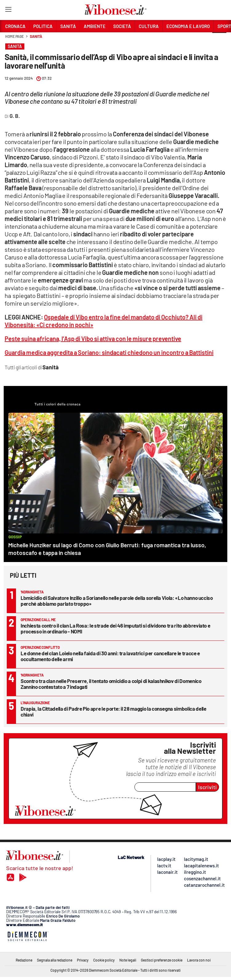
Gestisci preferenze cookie (162, 960)
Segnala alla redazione (55, 960)
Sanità (36, 36)
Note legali (128, 960)
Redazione (24, 960)
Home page (14, 36)
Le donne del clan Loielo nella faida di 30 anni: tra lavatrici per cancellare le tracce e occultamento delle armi (110, 656)
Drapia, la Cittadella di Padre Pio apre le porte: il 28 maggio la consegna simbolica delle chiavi (114, 711)
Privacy (83, 960)
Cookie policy (104, 960)
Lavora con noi (199, 960)
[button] (219, 40)
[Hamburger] (8, 11)
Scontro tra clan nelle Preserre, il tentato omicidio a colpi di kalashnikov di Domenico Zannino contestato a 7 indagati (111, 684)
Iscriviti (207, 787)
